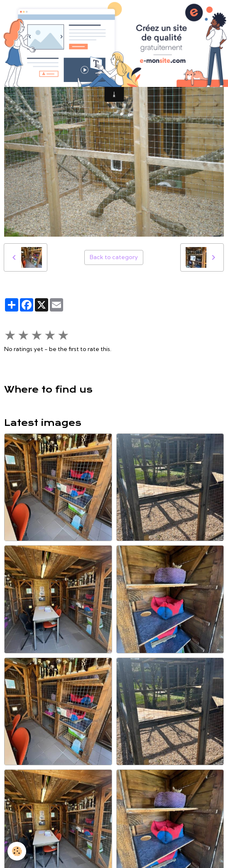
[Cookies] (17, 851)
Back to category (114, 257)
